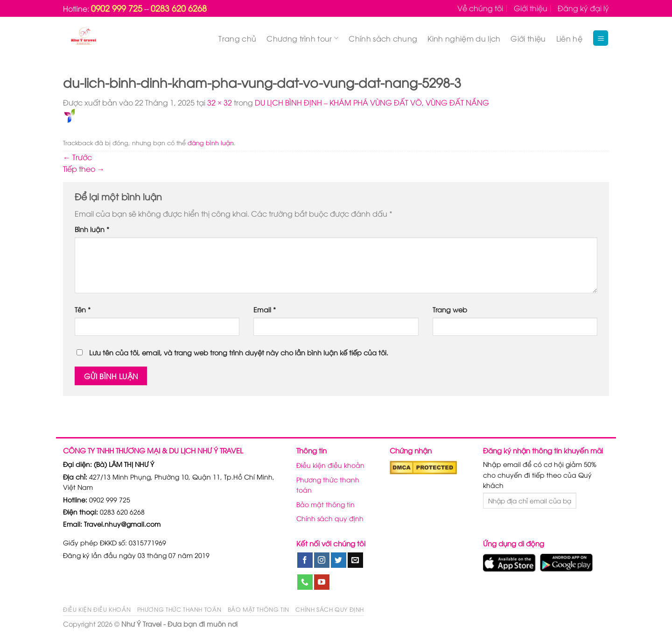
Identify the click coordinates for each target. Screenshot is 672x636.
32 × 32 (220, 102)
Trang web (450, 309)
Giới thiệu (531, 8)
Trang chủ (237, 38)
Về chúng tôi (480, 8)
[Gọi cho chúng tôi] (305, 582)
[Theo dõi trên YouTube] (322, 582)
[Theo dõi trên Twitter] (339, 560)
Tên (83, 309)
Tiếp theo (84, 169)
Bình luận (92, 229)
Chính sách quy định (330, 518)
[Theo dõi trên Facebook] (305, 560)
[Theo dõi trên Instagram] (322, 560)
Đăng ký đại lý (583, 8)
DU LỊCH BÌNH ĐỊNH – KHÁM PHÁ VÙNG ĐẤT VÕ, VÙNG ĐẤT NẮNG (372, 102)
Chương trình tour (302, 38)
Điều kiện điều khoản (330, 465)
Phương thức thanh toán (328, 484)
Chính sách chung (383, 38)
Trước (77, 157)
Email (265, 309)
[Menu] (601, 38)
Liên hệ (569, 38)
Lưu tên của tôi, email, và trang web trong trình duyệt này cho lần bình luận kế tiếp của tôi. (239, 352)
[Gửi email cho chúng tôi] (355, 560)
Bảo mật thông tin (325, 504)
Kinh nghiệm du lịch (464, 38)
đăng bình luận (211, 142)
